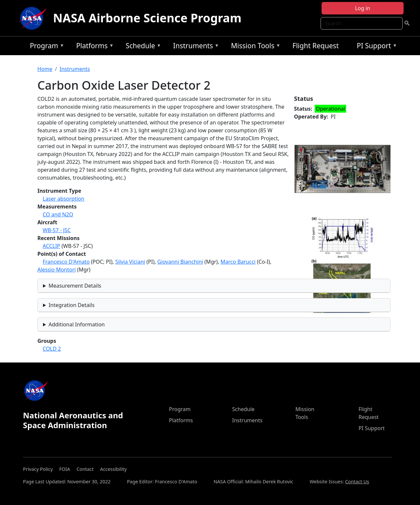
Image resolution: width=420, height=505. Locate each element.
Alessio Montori (57, 270)
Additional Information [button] (77, 324)
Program (45, 47)
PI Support (375, 47)
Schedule (142, 47)
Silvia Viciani (130, 262)
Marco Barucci (238, 262)
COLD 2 (52, 349)
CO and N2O (58, 214)
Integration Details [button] (72, 305)
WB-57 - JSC (57, 230)
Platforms (93, 47)
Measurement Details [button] (75, 286)
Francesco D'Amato (66, 262)
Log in (363, 8)
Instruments (195, 47)
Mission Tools (254, 47)
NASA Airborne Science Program (147, 18)
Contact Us (357, 482)
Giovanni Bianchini (180, 262)
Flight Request (315, 46)
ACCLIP (51, 246)
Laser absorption (63, 199)
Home (45, 69)
